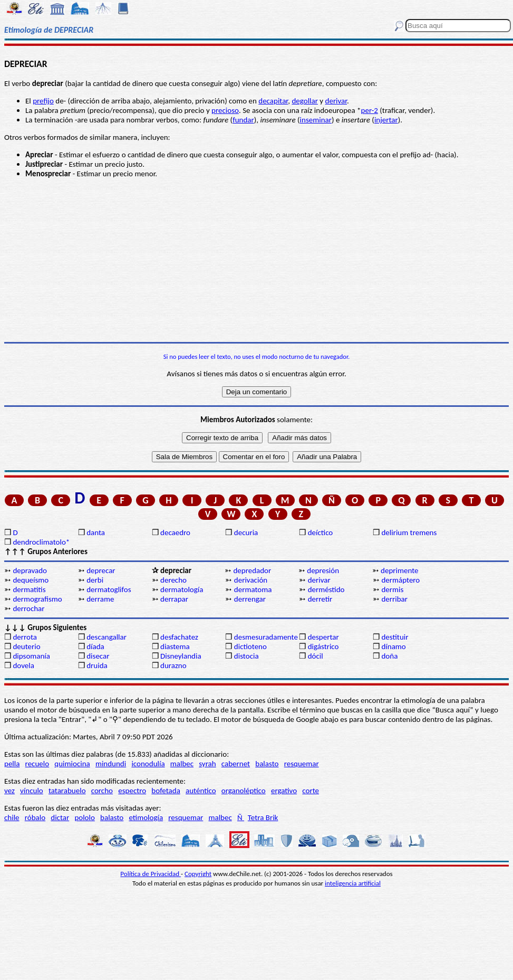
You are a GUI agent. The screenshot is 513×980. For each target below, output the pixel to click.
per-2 (370, 110)
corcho (102, 791)
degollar (305, 101)
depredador (252, 570)
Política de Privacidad (151, 874)
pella (12, 764)
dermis (392, 589)
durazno (173, 665)
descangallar (107, 637)
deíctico (321, 532)
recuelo (37, 764)
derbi (95, 580)
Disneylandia (181, 656)
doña (389, 656)
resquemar (302, 764)
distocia (246, 656)
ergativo (284, 791)
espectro (132, 791)
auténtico (201, 791)
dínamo (393, 646)
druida (97, 665)
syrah (207, 764)
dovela (23, 665)
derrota (25, 637)
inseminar (316, 120)
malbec (182, 764)
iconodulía (148, 764)
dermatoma (253, 589)
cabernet (236, 764)
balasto (267, 764)
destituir (395, 637)
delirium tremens (409, 532)
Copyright (198, 874)
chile (12, 817)
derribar (394, 599)
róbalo (35, 817)
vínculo (32, 791)
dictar (60, 817)
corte (311, 791)
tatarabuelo (67, 791)
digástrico (323, 646)
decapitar (273, 101)
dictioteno (250, 646)
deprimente (399, 570)
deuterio (26, 646)
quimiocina (72, 764)
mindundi (111, 764)
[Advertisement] (256, 260)
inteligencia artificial (353, 883)
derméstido (326, 589)
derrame (100, 599)
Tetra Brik (263, 817)
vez (9, 791)
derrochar (28, 608)
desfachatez (179, 637)
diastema (175, 646)
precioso (225, 110)
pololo (85, 817)
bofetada (166, 791)
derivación (251, 580)
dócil (316, 656)
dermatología (182, 589)
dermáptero (400, 580)
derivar (336, 101)
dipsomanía (31, 656)
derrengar (250, 599)
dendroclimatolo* (41, 542)
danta (96, 532)
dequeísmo (31, 580)
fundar (243, 120)
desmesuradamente (266, 637)
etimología (146, 817)
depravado (30, 570)
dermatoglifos (109, 589)
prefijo (43, 101)
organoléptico (244, 791)
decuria (246, 532)
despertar (323, 637)
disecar (98, 656)
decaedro (175, 532)
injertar (386, 120)
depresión (323, 570)
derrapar (174, 599)
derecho (173, 580)
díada (95, 646)
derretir (320, 599)
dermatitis (29, 589)
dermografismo (37, 599)
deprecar (101, 570)
